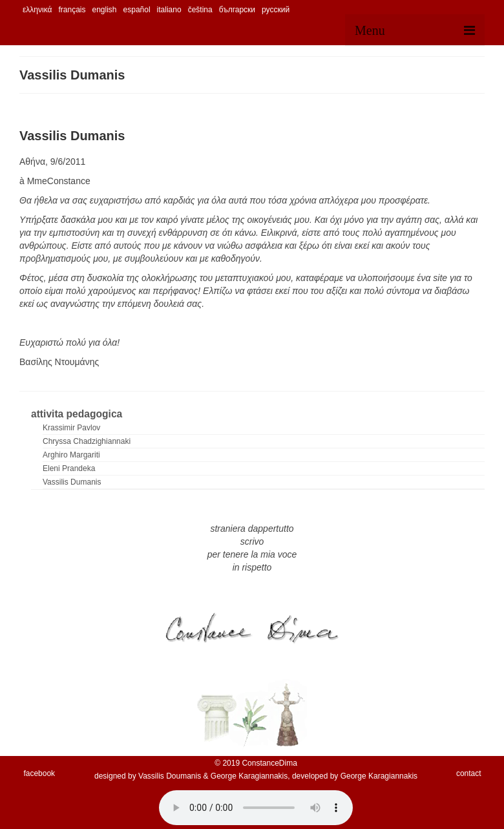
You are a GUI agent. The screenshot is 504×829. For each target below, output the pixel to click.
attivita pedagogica (77, 414)
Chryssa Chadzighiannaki (87, 441)
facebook (39, 773)
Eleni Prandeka (69, 468)
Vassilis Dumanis (72, 482)
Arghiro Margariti (71, 455)
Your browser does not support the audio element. (256, 808)
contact (469, 773)
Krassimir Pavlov (71, 428)
